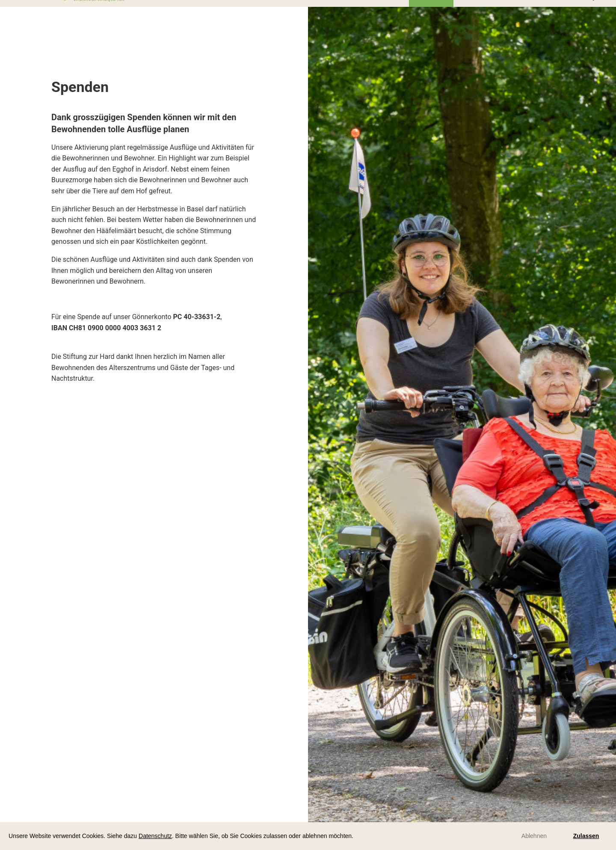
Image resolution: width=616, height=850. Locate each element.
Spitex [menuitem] (523, 13)
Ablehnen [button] (534, 836)
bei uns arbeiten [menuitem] (330, 13)
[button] (356, 837)
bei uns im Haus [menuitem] (263, 13)
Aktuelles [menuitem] (386, 13)
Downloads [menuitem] (479, 13)
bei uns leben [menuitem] (201, 13)
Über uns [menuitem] (431, 13)
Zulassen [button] (586, 836)
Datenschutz (155, 836)
